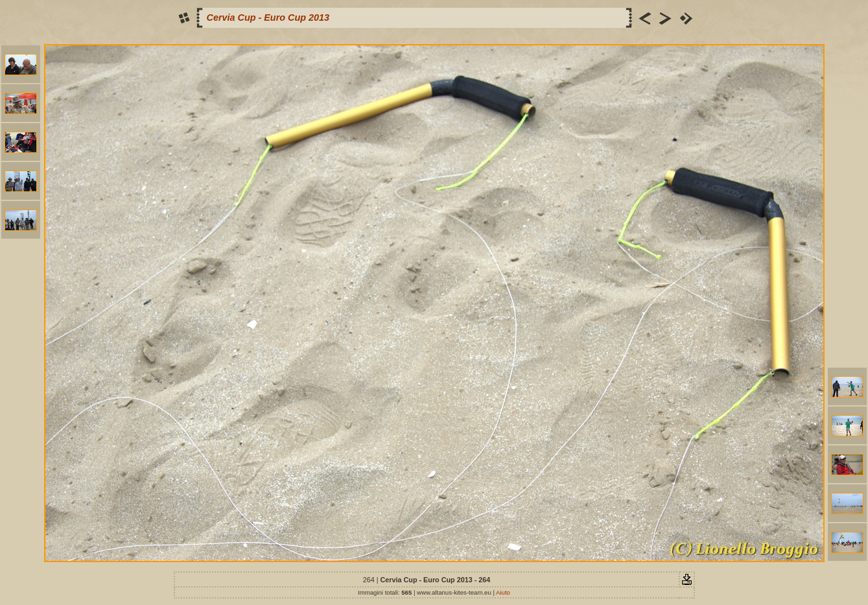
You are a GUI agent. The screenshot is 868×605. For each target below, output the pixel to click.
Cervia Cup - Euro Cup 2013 (268, 18)
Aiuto (503, 592)
